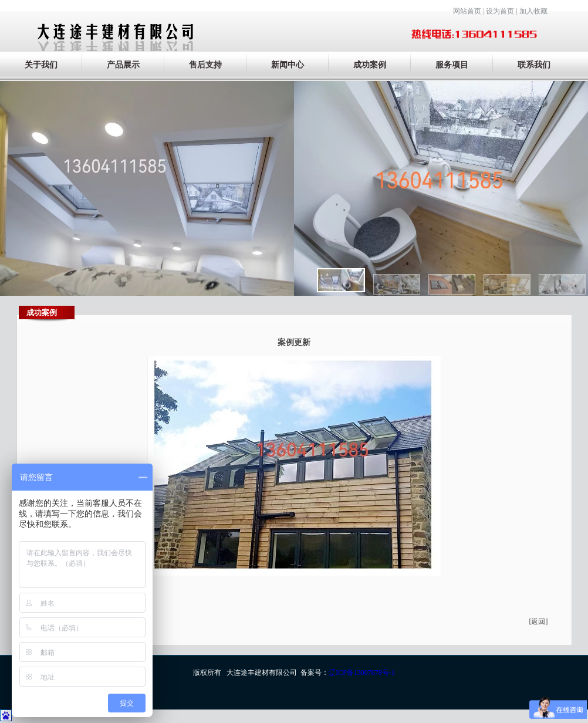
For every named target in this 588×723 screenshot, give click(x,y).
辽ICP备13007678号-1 (362, 673)
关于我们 (41, 65)
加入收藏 (533, 11)
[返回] (539, 621)
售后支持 (205, 65)
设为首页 (500, 11)
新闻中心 (288, 65)
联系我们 (534, 65)
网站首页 (467, 11)
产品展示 (123, 65)
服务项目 (452, 65)
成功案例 (370, 65)
